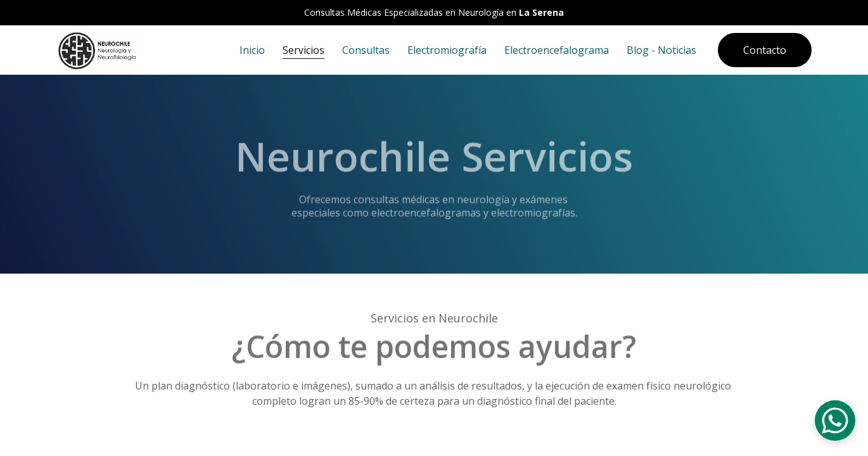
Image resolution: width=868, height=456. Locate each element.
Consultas (366, 50)
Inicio (252, 50)
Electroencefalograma (557, 50)
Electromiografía (447, 50)
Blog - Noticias (661, 50)
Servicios (303, 50)
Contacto (765, 50)
